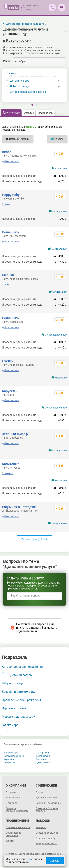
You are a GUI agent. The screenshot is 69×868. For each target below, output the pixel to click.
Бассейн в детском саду (18, 692)
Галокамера (10, 725)
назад (33, 75)
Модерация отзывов (47, 844)
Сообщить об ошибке (47, 833)
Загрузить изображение (48, 803)
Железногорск (11, 753)
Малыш (8, 275)
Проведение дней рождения (21, 700)
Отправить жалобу (46, 838)
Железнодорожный (56, 335)
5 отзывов (7, 473)
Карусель (9, 391)
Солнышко (10, 232)
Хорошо (55, 861)
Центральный (59, 249)
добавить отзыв (10, 161)
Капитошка (11, 464)
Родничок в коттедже (19, 507)
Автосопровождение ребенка (28, 92)
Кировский (61, 378)
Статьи (39, 792)
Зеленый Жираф (15, 434)
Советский (61, 169)
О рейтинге (11, 803)
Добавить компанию (47, 798)
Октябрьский (60, 211)
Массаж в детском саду (18, 717)
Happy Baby (11, 195)
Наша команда (13, 798)
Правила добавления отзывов (47, 810)
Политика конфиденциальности (17, 810)
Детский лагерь (20, 81)
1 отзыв (6, 204)
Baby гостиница (20, 86)
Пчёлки (8, 361)
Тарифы (10, 841)
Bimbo (7, 152)
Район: (7, 61)
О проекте (11, 792)
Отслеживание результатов (13, 834)
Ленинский (9, 763)
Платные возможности (18, 827)
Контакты (41, 827)
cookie (29, 859)
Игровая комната (14, 708)
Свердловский (44, 756)
